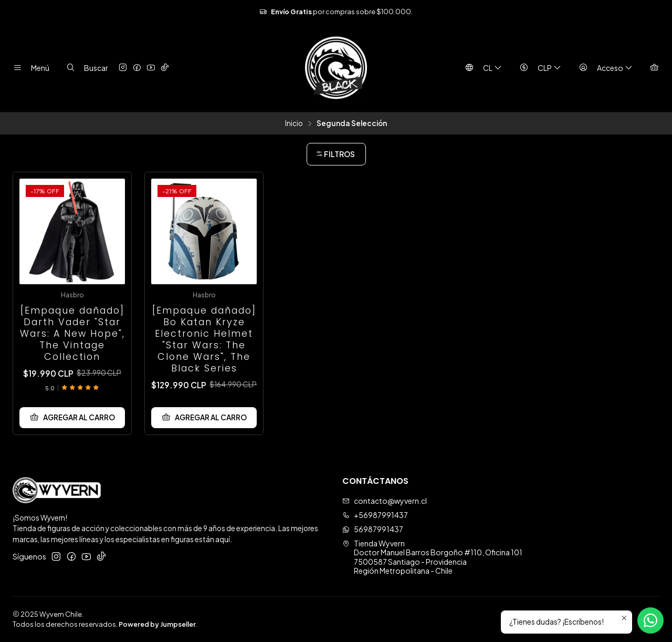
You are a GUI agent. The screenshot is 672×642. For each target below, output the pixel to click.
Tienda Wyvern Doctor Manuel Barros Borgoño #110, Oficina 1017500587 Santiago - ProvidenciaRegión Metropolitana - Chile (432, 557)
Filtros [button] (335, 154)
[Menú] (29, 68)
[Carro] (654, 68)
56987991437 (373, 529)
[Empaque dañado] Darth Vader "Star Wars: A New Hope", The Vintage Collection (72, 334)
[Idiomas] (481, 68)
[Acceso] (603, 68)
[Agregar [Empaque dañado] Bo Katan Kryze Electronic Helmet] (204, 418)
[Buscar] (85, 68)
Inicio (294, 123)
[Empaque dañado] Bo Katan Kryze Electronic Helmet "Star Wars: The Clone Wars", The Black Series (204, 339)
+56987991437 (375, 515)
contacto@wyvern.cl (385, 501)
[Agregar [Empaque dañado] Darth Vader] (72, 418)
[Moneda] (538, 68)
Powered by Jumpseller (157, 624)
